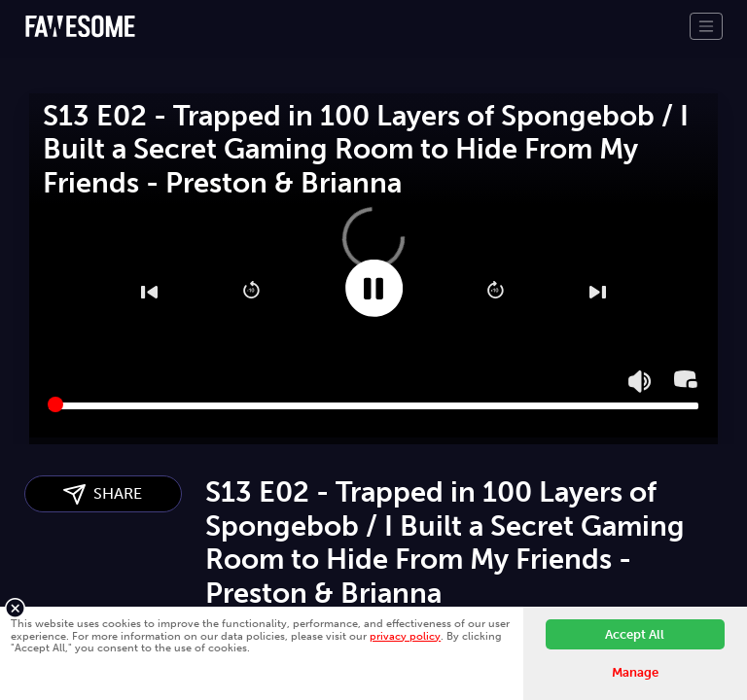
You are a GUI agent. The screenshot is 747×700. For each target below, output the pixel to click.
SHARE (103, 494)
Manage (635, 672)
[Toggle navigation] (706, 26)
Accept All (635, 634)
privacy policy (405, 636)
